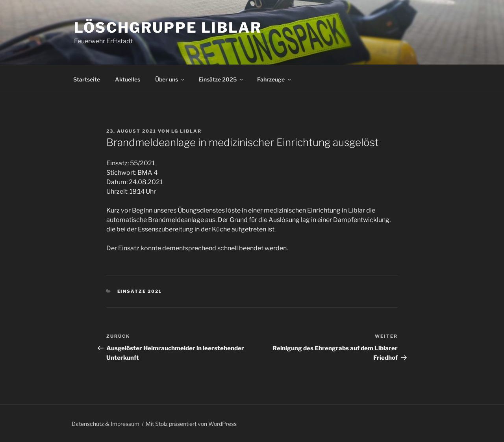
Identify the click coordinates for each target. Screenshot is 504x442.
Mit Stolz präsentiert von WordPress (191, 424)
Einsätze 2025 (221, 79)
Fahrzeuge (275, 79)
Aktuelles (128, 79)
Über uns (170, 79)
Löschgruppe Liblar (168, 28)
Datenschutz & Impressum (106, 424)
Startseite (87, 79)
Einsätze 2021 (140, 291)
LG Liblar (186, 131)
